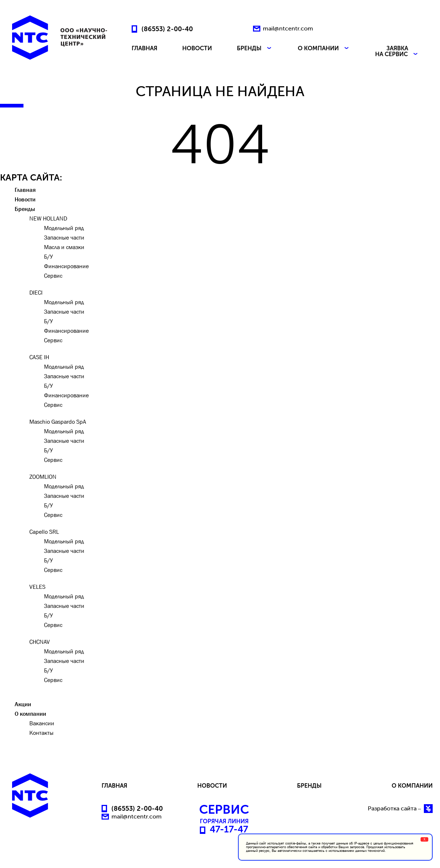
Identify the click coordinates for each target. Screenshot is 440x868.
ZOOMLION (43, 477)
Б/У (48, 256)
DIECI (36, 292)
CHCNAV (40, 642)
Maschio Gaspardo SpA (58, 422)
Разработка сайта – (400, 809)
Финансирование (66, 266)
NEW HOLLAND (48, 218)
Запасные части (64, 237)
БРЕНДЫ (255, 49)
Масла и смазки (64, 247)
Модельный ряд (64, 228)
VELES (37, 587)
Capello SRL (44, 532)
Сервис (53, 276)
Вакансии (42, 723)
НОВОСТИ (197, 49)
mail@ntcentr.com (288, 28)
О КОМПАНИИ (324, 49)
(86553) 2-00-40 (167, 29)
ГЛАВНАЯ (144, 49)
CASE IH (39, 357)
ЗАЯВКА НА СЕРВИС (397, 51)
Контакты (41, 733)
